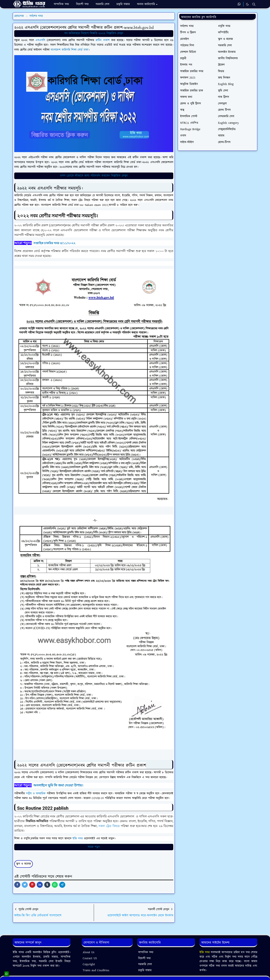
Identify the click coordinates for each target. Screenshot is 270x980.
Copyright (89, 964)
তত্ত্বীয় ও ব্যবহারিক (36, 794)
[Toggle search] (254, 4)
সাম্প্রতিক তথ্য (146, 952)
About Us (88, 952)
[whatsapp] (239, 4)
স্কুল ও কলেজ (24, 864)
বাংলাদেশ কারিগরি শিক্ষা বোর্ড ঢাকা (69, 50)
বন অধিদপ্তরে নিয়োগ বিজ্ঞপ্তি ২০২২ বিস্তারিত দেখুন (94, 33)
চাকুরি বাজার (145, 970)
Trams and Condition (96, 970)
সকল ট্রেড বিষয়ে (109, 826)
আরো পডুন (94, 847)
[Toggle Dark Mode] (247, 4)
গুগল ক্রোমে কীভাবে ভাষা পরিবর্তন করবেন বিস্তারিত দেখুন (94, 176)
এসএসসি (41, 40)
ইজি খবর (78, 839)
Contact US (90, 958)
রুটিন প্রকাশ (103, 40)
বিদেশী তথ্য (144, 958)
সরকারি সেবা (145, 964)
